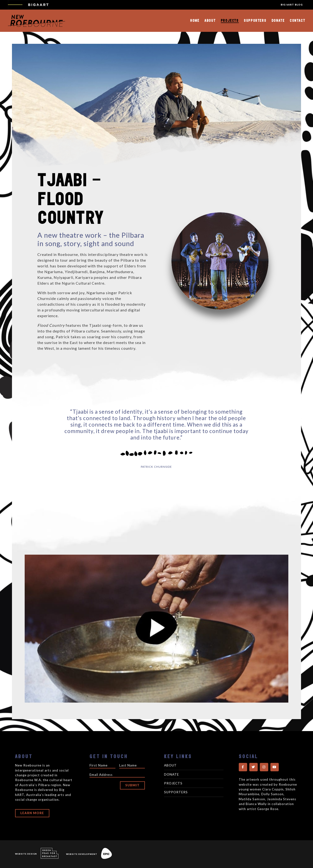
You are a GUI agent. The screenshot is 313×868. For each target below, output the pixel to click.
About (210, 21)
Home (195, 21)
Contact (297, 21)
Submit (132, 785)
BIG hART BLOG (292, 5)
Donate (278, 21)
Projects (230, 21)
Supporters (255, 21)
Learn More (32, 813)
